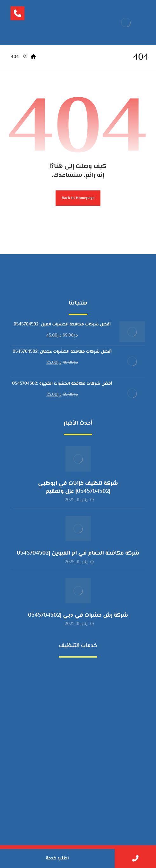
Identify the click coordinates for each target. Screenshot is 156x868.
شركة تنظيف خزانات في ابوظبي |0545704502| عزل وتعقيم (78, 488)
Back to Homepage (78, 198)
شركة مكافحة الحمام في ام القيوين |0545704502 (78, 553)
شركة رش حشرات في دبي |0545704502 (78, 615)
